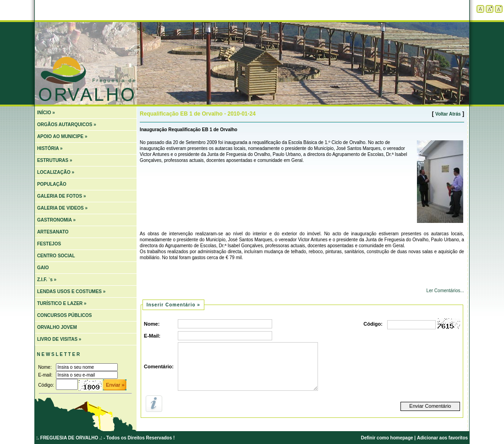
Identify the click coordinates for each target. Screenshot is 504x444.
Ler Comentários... (445, 291)
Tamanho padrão (480, 9)
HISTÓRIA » (50, 148)
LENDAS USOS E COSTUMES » (71, 291)
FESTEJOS (49, 244)
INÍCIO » (46, 113)
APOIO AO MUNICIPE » (62, 136)
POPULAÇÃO (52, 184)
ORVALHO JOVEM (57, 327)
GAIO (43, 268)
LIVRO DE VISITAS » (59, 339)
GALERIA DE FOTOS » (62, 196)
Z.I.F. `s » (47, 280)
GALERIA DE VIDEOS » (62, 208)
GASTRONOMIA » (56, 220)
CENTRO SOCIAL (56, 256)
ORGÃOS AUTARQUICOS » (67, 125)
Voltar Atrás (448, 114)
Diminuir (499, 9)
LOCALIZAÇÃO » (56, 172)
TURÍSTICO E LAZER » (62, 303)
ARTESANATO (53, 232)
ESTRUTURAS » (55, 160)
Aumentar (490, 9)
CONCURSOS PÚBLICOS (64, 315)
